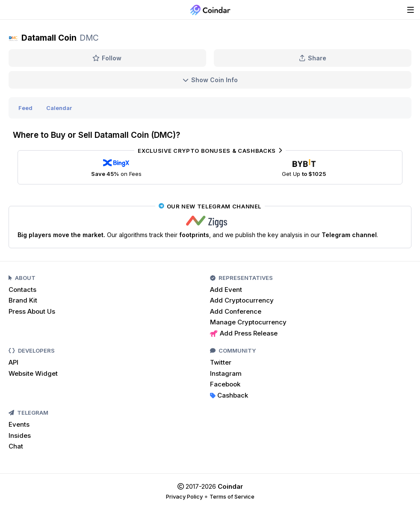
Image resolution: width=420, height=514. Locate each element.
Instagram (226, 373)
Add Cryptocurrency (242, 300)
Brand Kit (23, 300)
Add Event (226, 290)
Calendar (59, 108)
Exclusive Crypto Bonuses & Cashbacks (210, 151)
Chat (16, 446)
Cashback (229, 395)
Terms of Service (232, 496)
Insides (20, 435)
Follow (107, 58)
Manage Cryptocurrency (248, 322)
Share (313, 58)
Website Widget (33, 373)
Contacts (22, 290)
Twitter (221, 362)
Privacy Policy (184, 496)
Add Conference (236, 311)
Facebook (225, 384)
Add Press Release (244, 333)
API (13, 362)
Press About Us (32, 311)
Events (19, 424)
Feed (25, 108)
